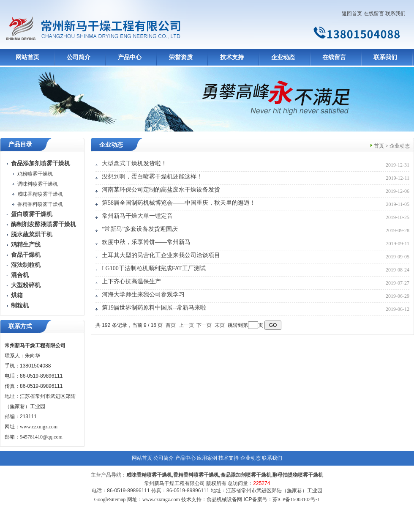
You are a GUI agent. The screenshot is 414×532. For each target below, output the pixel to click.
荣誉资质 (181, 57)
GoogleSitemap (110, 499)
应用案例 (207, 458)
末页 (220, 325)
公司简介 (79, 57)
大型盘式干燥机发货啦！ (134, 163)
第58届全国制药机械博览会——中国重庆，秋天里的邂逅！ (179, 203)
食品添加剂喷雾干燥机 (246, 475)
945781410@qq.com (41, 437)
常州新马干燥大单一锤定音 (137, 216)
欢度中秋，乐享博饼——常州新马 (146, 242)
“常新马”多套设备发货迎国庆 (140, 229)
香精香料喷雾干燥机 (40, 204)
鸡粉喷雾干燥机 (35, 174)
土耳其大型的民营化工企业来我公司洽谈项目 (161, 255)
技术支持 (232, 57)
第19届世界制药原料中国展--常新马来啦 (154, 308)
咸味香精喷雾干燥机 (40, 194)
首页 (379, 146)
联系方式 (20, 326)
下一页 (204, 325)
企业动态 (283, 57)
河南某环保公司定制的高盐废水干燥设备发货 (161, 190)
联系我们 (395, 14)
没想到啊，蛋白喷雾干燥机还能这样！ (152, 177)
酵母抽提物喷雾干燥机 (298, 475)
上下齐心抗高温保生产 (131, 281)
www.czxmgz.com (39, 427)
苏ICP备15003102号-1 (296, 499)
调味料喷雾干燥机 (38, 184)
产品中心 (130, 57)
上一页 (186, 325)
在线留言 (374, 14)
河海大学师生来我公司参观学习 (143, 295)
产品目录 (20, 144)
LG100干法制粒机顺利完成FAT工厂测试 (154, 268)
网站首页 (27, 57)
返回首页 (352, 14)
